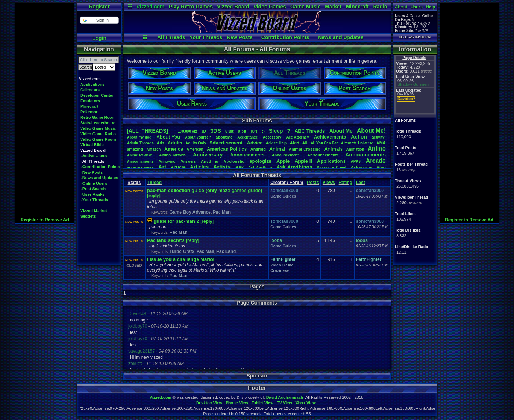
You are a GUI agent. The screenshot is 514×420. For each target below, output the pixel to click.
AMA (381, 143)
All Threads (171, 37)
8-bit (242, 131)
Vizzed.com (150, 7)
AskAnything (260, 168)
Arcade (376, 161)
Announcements (366, 155)
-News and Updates (100, 178)
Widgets (88, 216)
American (195, 149)
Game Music (305, 7)
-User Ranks (93, 194)
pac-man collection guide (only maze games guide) (205, 190)
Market (333, 7)
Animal (277, 149)
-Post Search (93, 189)
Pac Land (226, 251)
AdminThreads (140, 143)
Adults (175, 143)
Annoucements (247, 155)
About (401, 7)
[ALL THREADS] (147, 131)
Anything (210, 161)
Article (178, 167)
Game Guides (283, 196)
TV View (284, 403)
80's (254, 131)
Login (99, 38)
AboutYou (168, 137)
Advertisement (227, 143)
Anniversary (208, 155)
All (305, 143)
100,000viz (187, 131)
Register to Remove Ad (45, 220)
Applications (92, 84)
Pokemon (89, 112)
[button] (99, 20)
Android (258, 149)
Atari (381, 167)
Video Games (270, 7)
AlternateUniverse (357, 143)
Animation (355, 149)
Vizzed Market (94, 211)
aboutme (224, 137)
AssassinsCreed (332, 168)
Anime (377, 149)
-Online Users (94, 183)
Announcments (140, 161)
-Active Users (94, 156)
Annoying (167, 161)
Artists (222, 167)
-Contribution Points (100, 167)
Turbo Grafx (182, 251)
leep (276, 131)
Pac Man (222, 212)
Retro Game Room (98, 117)
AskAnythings (294, 167)
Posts (313, 183)
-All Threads (93, 161)
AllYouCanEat (324, 143)
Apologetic (234, 161)
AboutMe (341, 131)
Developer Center (97, 95)
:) (263, 131)
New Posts (240, 37)
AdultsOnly (196, 143)
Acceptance (247, 137)
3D (204, 131)
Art (162, 167)
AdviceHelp (276, 143)
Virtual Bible (92, 145)
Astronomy (361, 167)
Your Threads (206, 37)
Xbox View (306, 403)
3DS (216, 131)
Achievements (330, 137)
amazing (135, 149)
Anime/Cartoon (172, 155)
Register (99, 7)
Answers (188, 161)
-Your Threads (95, 200)
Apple (283, 161)
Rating (346, 183)
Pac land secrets (166, 240)
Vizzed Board (233, 7)
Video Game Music (98, 128)
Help (430, 7)
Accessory (272, 137)
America (174, 149)
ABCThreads (310, 131)
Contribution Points (285, 37)
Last (361, 183)
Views (329, 183)
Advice (255, 143)
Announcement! (323, 155)
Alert (295, 143)
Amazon (154, 149)
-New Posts (92, 172)
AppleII (303, 161)
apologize (260, 161)
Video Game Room (98, 139)
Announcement (286, 155)
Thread (154, 183)
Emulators (90, 101)
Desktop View (209, 403)
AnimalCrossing (304, 149)
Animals (333, 149)
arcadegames (140, 167)
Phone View (237, 403)
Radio (380, 7)
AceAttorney (297, 137)
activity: (379, 137)
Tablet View (262, 403)
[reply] (154, 196)
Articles (199, 167)
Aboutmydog (139, 137)
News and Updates (341, 37)
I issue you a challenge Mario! (181, 259)
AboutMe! (371, 131)
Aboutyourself (198, 137)
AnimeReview (139, 155)
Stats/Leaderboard (98, 123)
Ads (160, 143)
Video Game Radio (98, 134)
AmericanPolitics (227, 149)
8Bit (230, 131)
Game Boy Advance (190, 212)
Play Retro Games (191, 7)
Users (417, 7)
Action (359, 137)
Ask (239, 167)
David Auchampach (285, 397)
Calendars (90, 90)
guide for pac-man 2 (176, 221)
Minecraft (357, 7)
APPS (356, 161)
